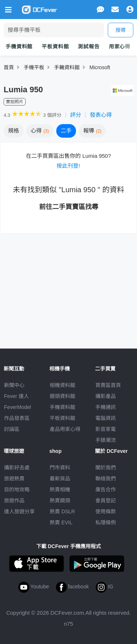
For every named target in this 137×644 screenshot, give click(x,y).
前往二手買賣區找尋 (69, 207)
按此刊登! (68, 166)
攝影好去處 (17, 468)
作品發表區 (17, 418)
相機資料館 (62, 385)
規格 (14, 131)
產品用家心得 (65, 429)
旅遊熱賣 (14, 479)
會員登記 (106, 500)
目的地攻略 (17, 489)
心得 (40, 131)
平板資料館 (55, 46)
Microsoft (100, 67)
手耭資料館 (67, 67)
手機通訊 (106, 407)
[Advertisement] (69, 287)
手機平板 (34, 67)
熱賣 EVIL (61, 522)
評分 (76, 115)
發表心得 (101, 115)
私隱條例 (106, 522)
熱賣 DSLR (62, 511)
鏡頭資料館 (62, 396)
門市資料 (60, 468)
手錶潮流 (106, 440)
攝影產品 (106, 396)
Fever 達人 (16, 396)
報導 (92, 131)
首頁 (9, 67)
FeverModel (18, 407)
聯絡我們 (106, 479)
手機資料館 (19, 46)
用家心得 (120, 46)
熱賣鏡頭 (60, 500)
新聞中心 (14, 385)
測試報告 (89, 46)
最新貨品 (60, 479)
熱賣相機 (60, 489)
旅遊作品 (14, 500)
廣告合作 (106, 489)
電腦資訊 (106, 418)
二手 (66, 131)
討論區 (12, 429)
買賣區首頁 (108, 385)
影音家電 (106, 429)
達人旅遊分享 (19, 511)
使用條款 (106, 511)
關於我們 (106, 468)
